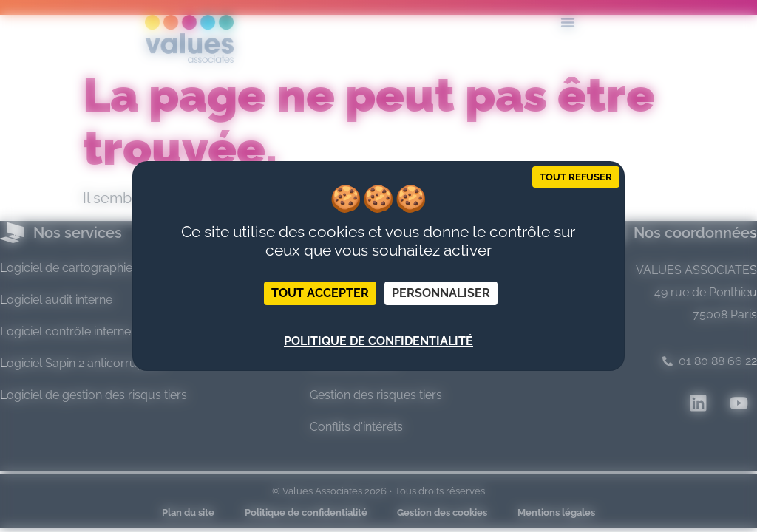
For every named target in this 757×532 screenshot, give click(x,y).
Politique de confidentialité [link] (378, 341)
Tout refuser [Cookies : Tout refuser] (576, 177)
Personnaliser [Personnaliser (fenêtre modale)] (441, 293)
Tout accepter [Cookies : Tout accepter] (320, 293)
